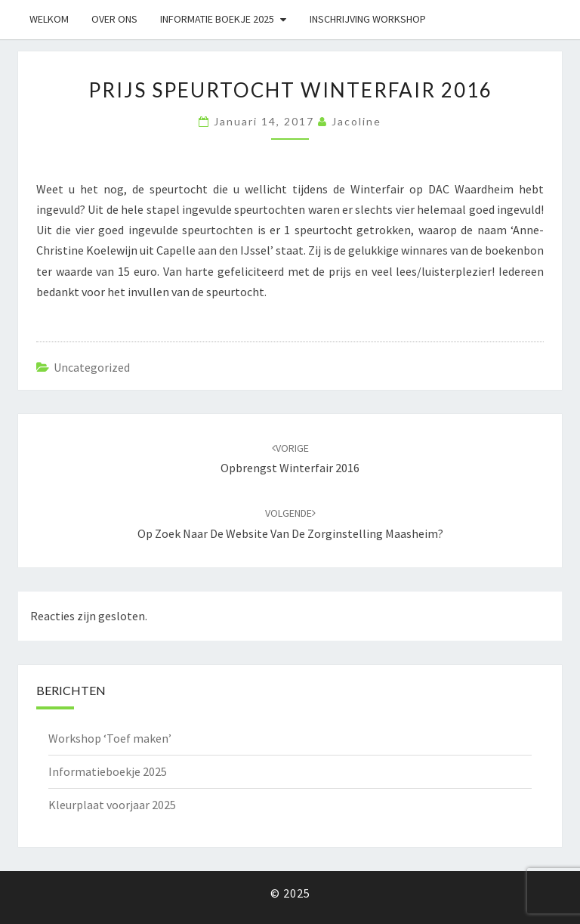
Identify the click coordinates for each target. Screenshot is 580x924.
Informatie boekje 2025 (217, 19)
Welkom (49, 19)
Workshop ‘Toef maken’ (110, 738)
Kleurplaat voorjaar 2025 (112, 805)
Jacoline (356, 121)
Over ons (114, 19)
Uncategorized (92, 367)
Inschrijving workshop (368, 19)
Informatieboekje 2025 (108, 771)
